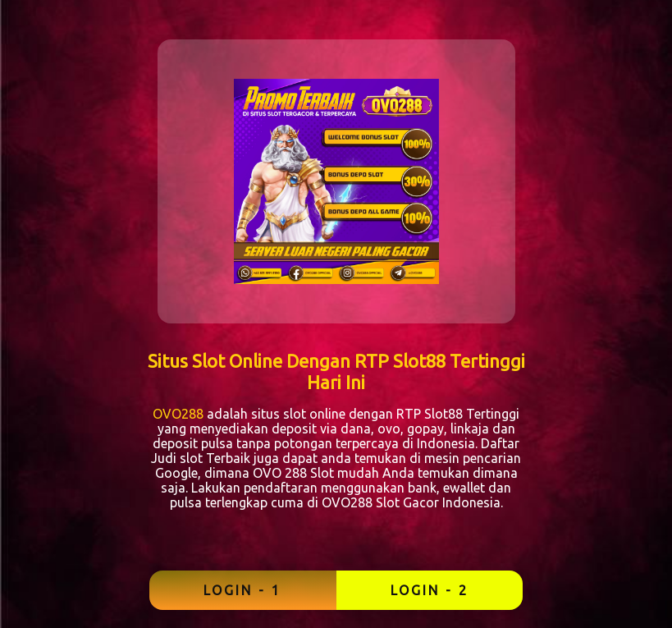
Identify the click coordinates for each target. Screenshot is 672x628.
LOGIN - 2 (430, 590)
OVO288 (178, 414)
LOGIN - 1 (242, 590)
